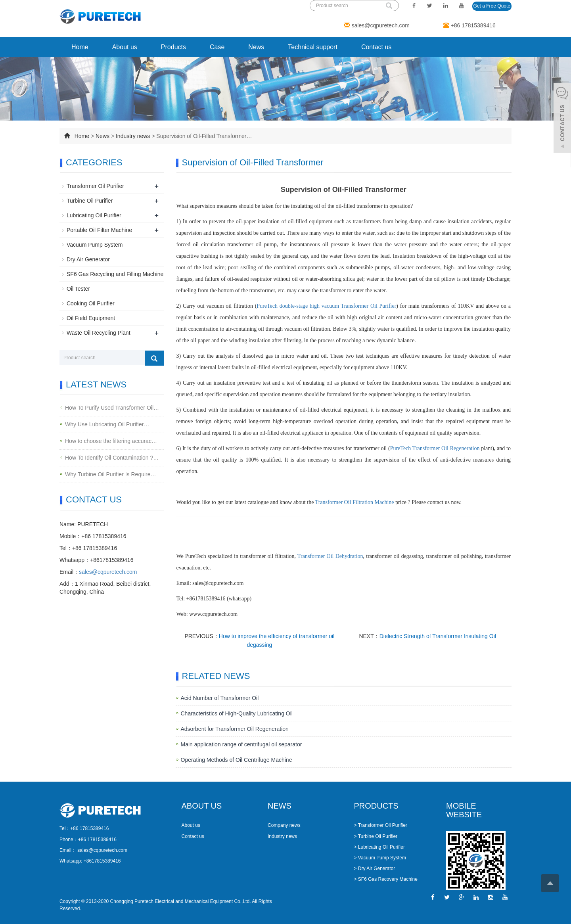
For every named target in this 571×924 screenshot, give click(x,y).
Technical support (313, 47)
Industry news (133, 136)
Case (217, 47)
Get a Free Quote (492, 6)
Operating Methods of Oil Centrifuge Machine (237, 760)
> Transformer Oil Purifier (381, 825)
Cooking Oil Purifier (91, 303)
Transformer (356, 306)
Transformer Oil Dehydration (330, 556)
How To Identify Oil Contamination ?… (112, 458)
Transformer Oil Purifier (95, 186)
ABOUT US (202, 806)
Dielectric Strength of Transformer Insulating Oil (438, 636)
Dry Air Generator (88, 259)
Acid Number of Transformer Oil (220, 698)
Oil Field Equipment (91, 318)
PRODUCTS (376, 806)
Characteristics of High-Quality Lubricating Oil (237, 713)
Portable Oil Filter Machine (99, 230)
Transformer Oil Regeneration (446, 448)
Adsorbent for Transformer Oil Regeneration (235, 729)
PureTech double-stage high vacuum (299, 306)
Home (80, 47)
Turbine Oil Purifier (90, 201)
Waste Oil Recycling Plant (99, 333)
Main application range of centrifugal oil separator (241, 744)
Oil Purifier (383, 306)
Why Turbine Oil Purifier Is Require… (111, 474)
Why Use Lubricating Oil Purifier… (107, 424)
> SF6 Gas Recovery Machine (386, 879)
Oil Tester (78, 289)
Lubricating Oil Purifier (94, 215)
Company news (284, 825)
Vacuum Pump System (95, 245)
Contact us (376, 47)
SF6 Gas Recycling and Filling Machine (115, 274)
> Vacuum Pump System (380, 858)
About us (125, 47)
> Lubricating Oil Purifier (379, 847)
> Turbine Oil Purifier (376, 836)
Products (173, 47)
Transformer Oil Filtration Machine (355, 502)
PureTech (401, 448)
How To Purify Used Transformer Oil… (112, 408)
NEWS (280, 806)
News (256, 47)
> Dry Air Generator (375, 868)
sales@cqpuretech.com (381, 25)
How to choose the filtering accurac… (111, 441)
